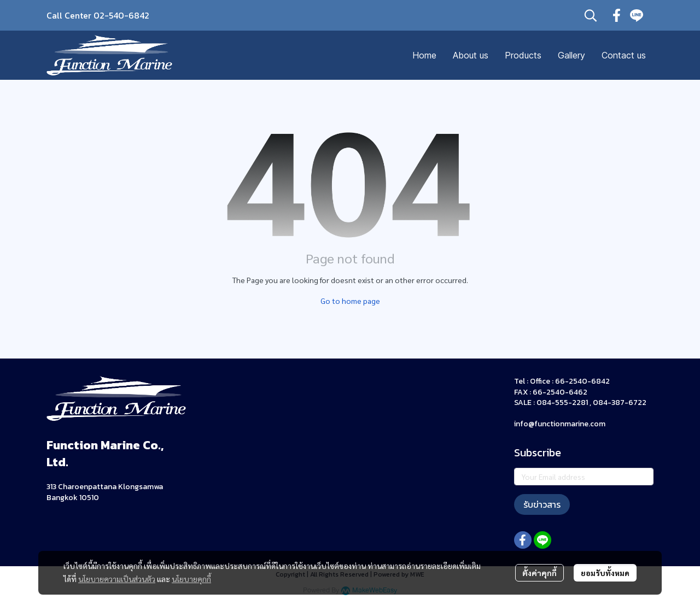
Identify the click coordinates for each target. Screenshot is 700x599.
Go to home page (350, 301)
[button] (591, 15)
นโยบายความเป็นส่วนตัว (117, 579)
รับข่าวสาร (542, 504)
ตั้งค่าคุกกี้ (539, 573)
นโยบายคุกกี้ (191, 579)
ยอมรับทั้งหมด (605, 573)
